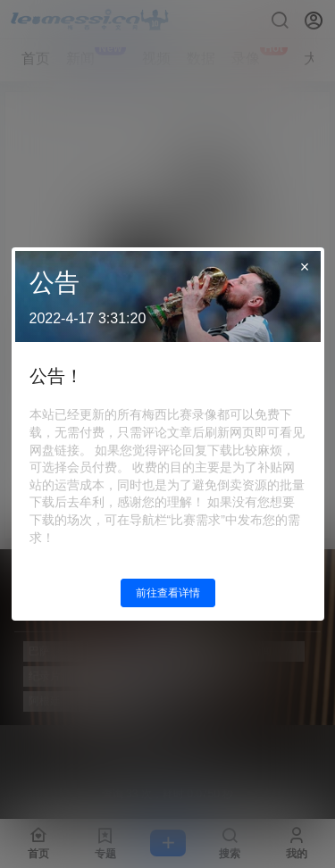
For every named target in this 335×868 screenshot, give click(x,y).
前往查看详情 (168, 593)
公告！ (56, 376)
